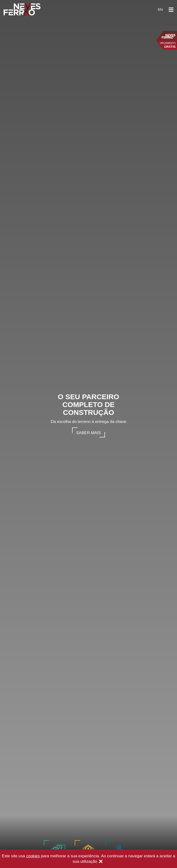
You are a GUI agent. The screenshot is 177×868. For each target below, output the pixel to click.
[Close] (101, 862)
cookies (33, 856)
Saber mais (88, 433)
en (160, 9)
